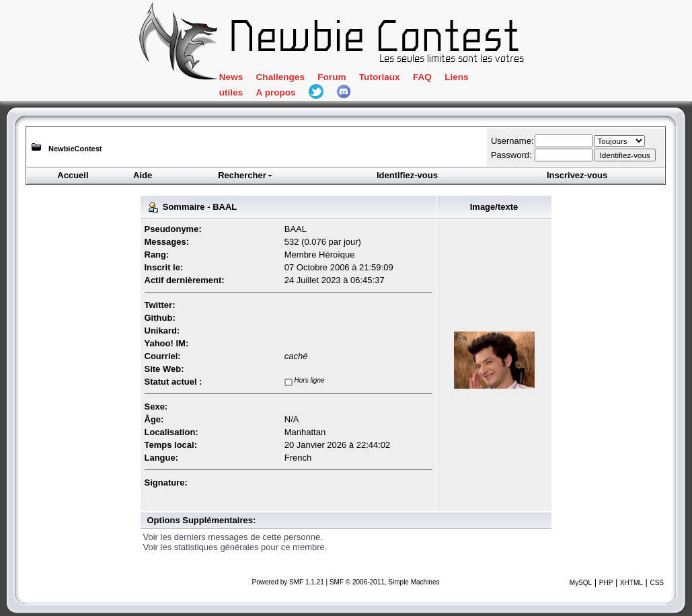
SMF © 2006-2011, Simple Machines (385, 582)
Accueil (73, 175)
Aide (143, 175)
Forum (332, 77)
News (231, 77)
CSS (657, 583)
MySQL (581, 583)
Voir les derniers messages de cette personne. (233, 537)
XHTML (631, 583)
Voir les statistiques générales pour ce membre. (235, 547)
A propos (276, 92)
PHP (606, 583)
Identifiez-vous (407, 175)
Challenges (280, 77)
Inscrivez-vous (577, 175)
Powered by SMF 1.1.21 (288, 582)
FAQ (422, 77)
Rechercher (245, 175)
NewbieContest (75, 149)
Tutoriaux (380, 77)
